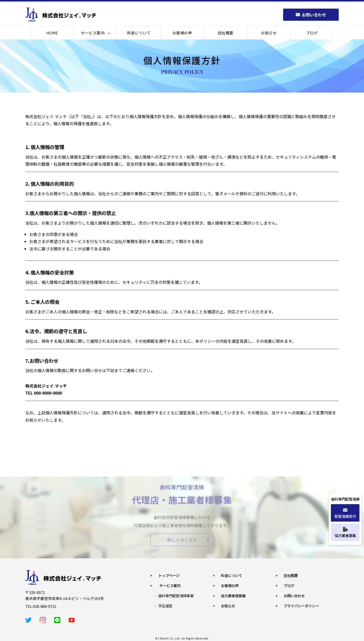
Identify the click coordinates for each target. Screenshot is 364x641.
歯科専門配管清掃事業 (176, 596)
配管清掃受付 (345, 513)
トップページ (169, 575)
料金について (139, 33)
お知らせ (269, 33)
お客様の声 (182, 33)
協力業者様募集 (233, 596)
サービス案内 (93, 33)
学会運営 (165, 606)
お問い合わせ (294, 596)
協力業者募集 (345, 533)
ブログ (312, 33)
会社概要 (225, 33)
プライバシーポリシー (301, 606)
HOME (52, 33)
